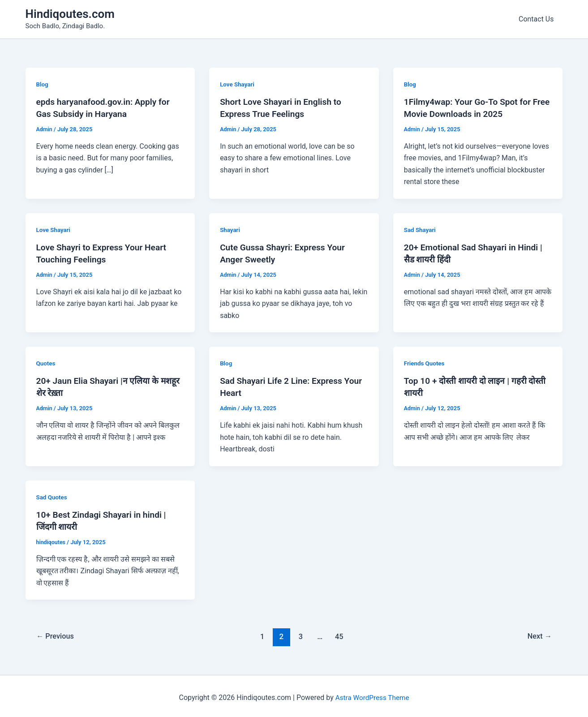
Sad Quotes (52, 494)
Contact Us (538, 19)
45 (340, 633)
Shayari (230, 229)
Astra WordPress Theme (372, 694)
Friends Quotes (425, 362)
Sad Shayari (421, 229)
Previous (56, 633)
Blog (43, 84)
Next (539, 633)
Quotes (46, 362)
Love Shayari (238, 84)
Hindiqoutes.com (70, 14)
